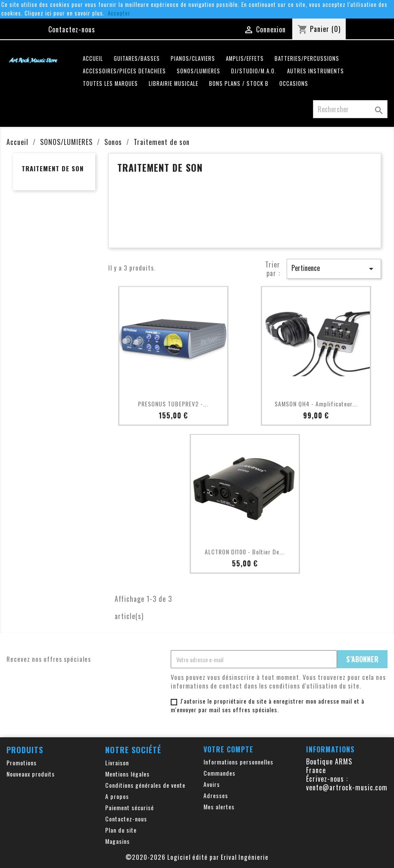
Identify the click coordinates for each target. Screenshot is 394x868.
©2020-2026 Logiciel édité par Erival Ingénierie (197, 857)
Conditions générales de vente (145, 785)
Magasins (117, 841)
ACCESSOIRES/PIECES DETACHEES (124, 71)
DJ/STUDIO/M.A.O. (254, 71)
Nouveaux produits (31, 774)
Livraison (117, 763)
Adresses (216, 795)
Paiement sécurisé (130, 807)
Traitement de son (53, 168)
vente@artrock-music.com (347, 787)
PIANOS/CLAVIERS (193, 58)
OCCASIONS (294, 83)
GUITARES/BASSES (137, 58)
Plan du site (121, 830)
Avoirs (212, 784)
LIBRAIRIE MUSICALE (174, 83)
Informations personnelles (238, 762)
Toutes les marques (110, 83)
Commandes (219, 773)
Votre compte (228, 749)
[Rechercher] (350, 109)
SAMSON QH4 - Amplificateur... (316, 404)
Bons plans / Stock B (239, 83)
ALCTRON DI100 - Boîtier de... (245, 552)
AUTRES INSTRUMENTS (316, 71)
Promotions (22, 763)
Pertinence (334, 268)
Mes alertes (219, 807)
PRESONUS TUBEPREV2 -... (173, 404)
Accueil (93, 58)
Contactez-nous (72, 29)
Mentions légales (127, 774)
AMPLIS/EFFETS (245, 58)
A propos (117, 796)
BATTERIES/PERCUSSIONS (307, 58)
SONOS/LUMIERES (199, 71)
